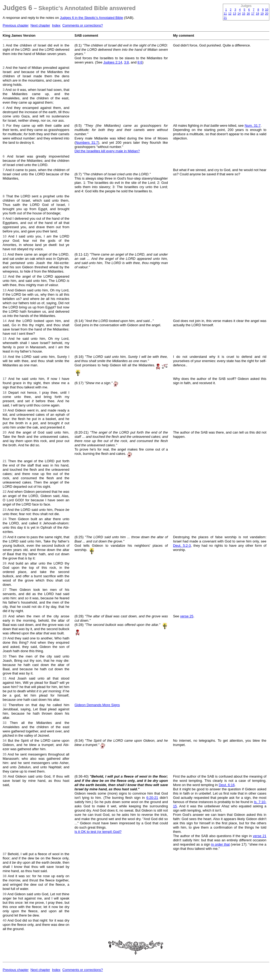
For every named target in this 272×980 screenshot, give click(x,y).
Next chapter (40, 25)
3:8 (126, 62)
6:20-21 (152, 798)
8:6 (140, 62)
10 (267, 10)
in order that (220, 844)
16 (248, 14)
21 (225, 18)
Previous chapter (16, 25)
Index (56, 25)
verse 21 (260, 836)
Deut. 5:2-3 (182, 546)
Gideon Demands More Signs (97, 705)
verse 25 (187, 616)
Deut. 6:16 (227, 785)
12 (230, 14)
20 (267, 14)
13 (235, 14)
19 (262, 14)
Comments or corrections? (83, 25)
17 (253, 14)
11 (225, 14)
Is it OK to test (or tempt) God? (98, 832)
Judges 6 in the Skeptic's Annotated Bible (91, 18)
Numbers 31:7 (87, 143)
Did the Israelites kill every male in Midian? (107, 151)
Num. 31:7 (253, 126)
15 (244, 14)
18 (257, 14)
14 (239, 14)
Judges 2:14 (113, 62)
